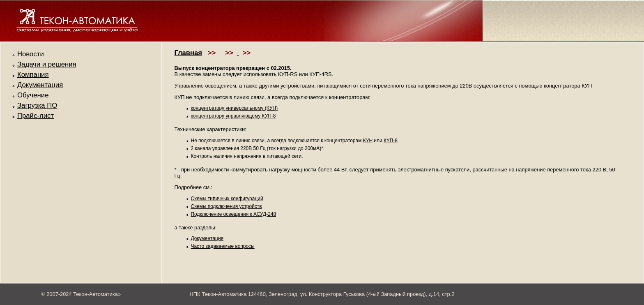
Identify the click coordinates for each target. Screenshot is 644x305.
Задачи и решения (47, 64)
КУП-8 (391, 141)
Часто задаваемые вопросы (223, 246)
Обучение (33, 95)
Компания (33, 75)
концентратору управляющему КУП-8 (233, 116)
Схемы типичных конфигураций (227, 199)
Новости (31, 54)
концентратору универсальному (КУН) (235, 108)
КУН (368, 141)
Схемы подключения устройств (227, 206)
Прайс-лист (36, 116)
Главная (189, 53)
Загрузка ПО (37, 105)
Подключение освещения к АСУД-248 (234, 214)
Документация (40, 85)
